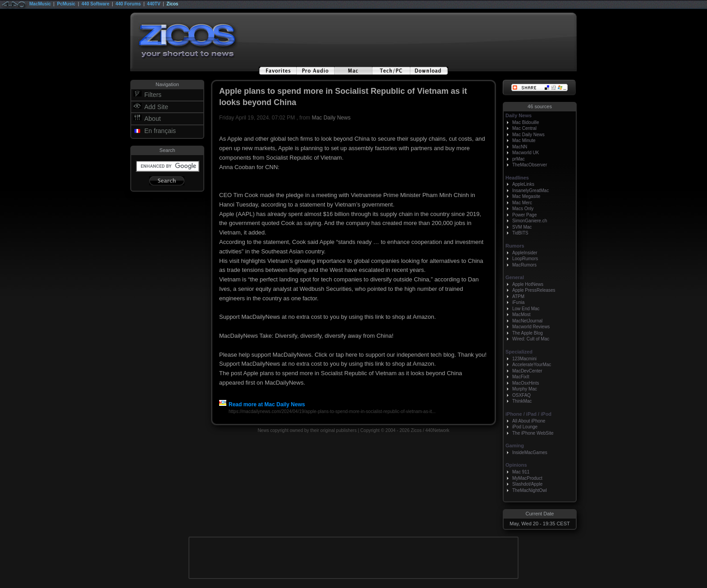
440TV (154, 4)
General (515, 277)
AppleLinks (523, 184)
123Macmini (524, 359)
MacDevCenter (527, 371)
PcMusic (67, 4)
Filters (153, 95)
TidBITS (520, 233)
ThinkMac (522, 401)
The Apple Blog (528, 333)
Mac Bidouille (526, 122)
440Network (437, 430)
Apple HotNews (528, 284)
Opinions (516, 465)
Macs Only (523, 209)
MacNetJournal (527, 321)
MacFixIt (521, 377)
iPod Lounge (525, 427)
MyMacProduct (527, 478)
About (153, 119)
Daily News (519, 115)
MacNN (520, 147)
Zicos (172, 4)
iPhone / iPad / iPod (528, 414)
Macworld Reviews (531, 327)
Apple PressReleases (534, 290)
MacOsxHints (526, 383)
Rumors (515, 246)
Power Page (524, 215)
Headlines (517, 178)
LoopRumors (525, 259)
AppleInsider (525, 253)
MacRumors (524, 265)
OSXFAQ (521, 395)
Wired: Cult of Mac (531, 339)
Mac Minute (524, 140)
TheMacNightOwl (530, 490)
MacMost (521, 315)
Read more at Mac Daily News (262, 404)
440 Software (96, 4)
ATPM (518, 296)
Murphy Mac (525, 389)
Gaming (515, 446)
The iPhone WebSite (533, 433)
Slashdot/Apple (527, 484)
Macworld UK (526, 153)
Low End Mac (526, 309)
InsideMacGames (530, 452)
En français (160, 131)
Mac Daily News (331, 118)
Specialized (519, 352)
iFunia (518, 302)
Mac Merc (522, 203)
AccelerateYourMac (532, 365)
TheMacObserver (530, 165)
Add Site (156, 107)
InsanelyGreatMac (530, 191)
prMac (519, 159)
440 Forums (128, 4)
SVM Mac (522, 227)
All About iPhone (529, 421)
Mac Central (524, 128)
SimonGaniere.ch (530, 221)
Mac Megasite (526, 196)
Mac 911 (521, 472)
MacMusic (40, 4)
